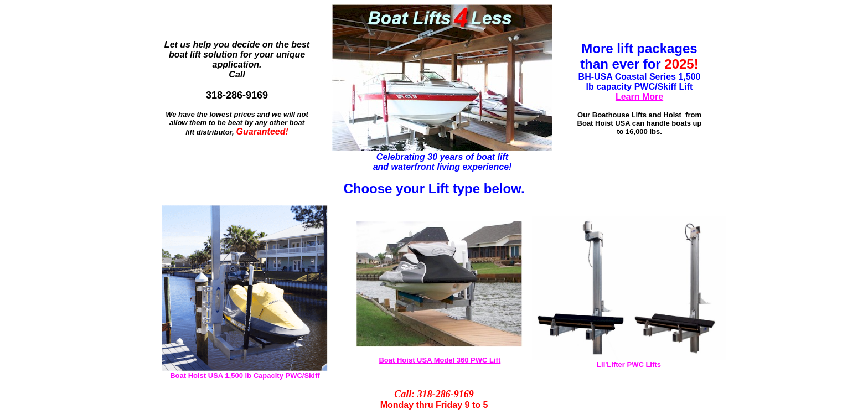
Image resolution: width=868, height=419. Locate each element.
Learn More (639, 97)
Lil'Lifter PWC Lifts (629, 364)
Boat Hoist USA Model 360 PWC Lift (440, 360)
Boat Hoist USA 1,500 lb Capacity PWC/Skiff (245, 376)
